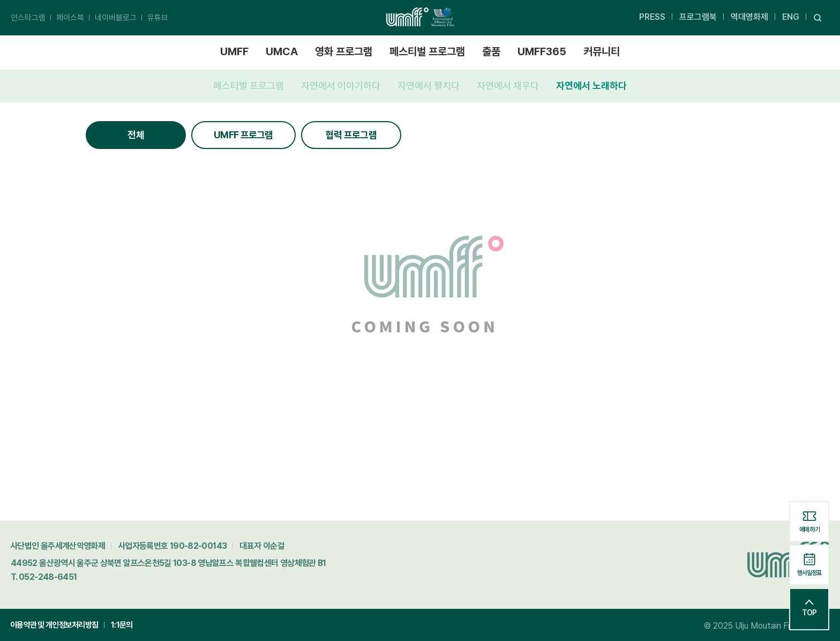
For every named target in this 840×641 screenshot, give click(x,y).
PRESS (652, 17)
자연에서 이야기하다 (341, 85)
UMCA (282, 51)
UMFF (234, 51)
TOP (809, 608)
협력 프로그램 (351, 135)
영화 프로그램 (344, 51)
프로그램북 (698, 17)
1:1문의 (122, 625)
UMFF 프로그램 (243, 135)
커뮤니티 (602, 51)
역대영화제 (749, 17)
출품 (491, 51)
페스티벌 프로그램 (427, 51)
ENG (791, 17)
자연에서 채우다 (508, 85)
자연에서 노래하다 (591, 85)
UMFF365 (542, 51)
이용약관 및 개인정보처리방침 (54, 625)
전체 (136, 135)
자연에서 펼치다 (429, 85)
